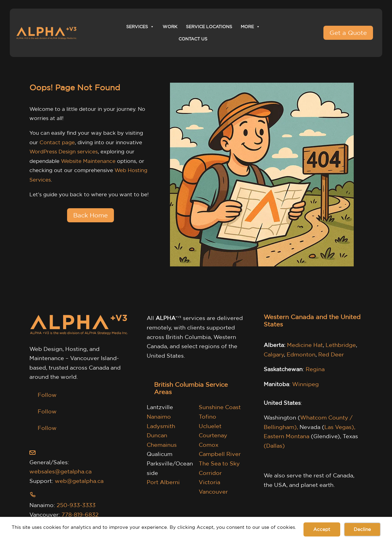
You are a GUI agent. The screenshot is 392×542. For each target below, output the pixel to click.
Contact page (57, 142)
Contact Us (193, 39)
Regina (315, 369)
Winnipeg (305, 384)
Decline (362, 529)
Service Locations (209, 27)
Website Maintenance (88, 161)
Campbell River (220, 454)
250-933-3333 (76, 505)
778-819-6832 (80, 514)
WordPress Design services (64, 151)
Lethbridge (341, 345)
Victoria (209, 482)
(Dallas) (274, 446)
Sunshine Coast (220, 407)
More (250, 27)
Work (170, 27)
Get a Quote (348, 33)
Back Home (90, 215)
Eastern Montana (286, 436)
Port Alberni (163, 482)
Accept (322, 529)
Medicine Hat (305, 345)
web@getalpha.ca (79, 481)
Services (140, 27)
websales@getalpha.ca (60, 471)
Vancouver (213, 491)
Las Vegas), (340, 427)
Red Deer (331, 354)
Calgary (274, 354)
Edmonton (301, 354)
